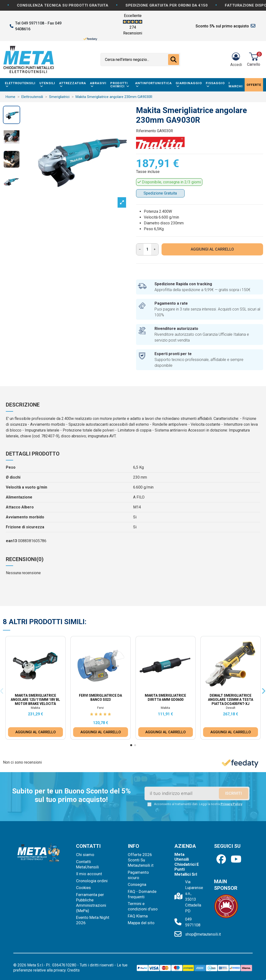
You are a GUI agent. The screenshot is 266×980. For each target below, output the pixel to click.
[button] (131, 745)
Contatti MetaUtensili (87, 864)
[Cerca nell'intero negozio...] (173, 60)
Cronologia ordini (92, 881)
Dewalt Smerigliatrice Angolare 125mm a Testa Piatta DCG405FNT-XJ (231, 700)
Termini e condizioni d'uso (143, 906)
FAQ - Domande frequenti (142, 894)
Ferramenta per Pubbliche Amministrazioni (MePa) (91, 903)
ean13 (11, 541)
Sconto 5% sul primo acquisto (222, 26)
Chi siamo (85, 855)
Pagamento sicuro (138, 875)
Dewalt (231, 708)
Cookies (83, 888)
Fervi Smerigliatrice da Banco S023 (100, 698)
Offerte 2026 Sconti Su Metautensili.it (141, 860)
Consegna (137, 884)
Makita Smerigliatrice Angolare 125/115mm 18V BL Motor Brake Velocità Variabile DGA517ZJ (35, 702)
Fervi (100, 708)
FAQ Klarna (138, 916)
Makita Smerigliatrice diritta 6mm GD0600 (165, 698)
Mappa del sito (141, 923)
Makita (35, 708)
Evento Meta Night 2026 (93, 920)
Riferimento (146, 131)
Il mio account (89, 874)
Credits (73, 970)
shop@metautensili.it (203, 934)
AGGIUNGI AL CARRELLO (212, 249)
